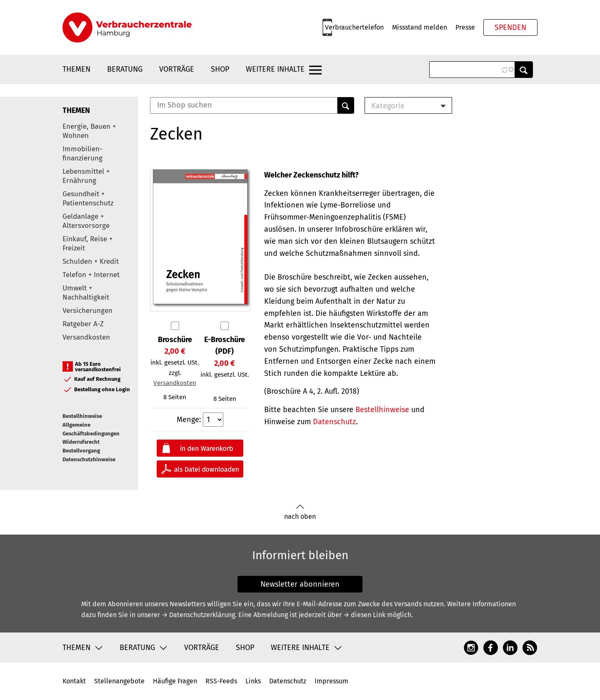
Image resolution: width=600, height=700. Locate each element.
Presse (465, 27)
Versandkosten (86, 337)
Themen (76, 69)
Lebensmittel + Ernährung (86, 176)
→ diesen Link (364, 615)
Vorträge (177, 69)
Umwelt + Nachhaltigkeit (86, 293)
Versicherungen (87, 311)
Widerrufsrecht (81, 442)
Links (253, 681)
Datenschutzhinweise (89, 459)
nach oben (300, 512)
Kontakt (74, 681)
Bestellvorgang (81, 451)
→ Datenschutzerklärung (198, 615)
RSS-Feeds (221, 681)
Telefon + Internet (91, 275)
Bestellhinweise (82, 416)
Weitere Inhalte (275, 69)
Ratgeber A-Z (83, 324)
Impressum (331, 681)
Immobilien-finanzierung (82, 154)
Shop (220, 69)
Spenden (510, 27)
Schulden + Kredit (91, 261)
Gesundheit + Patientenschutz (88, 199)
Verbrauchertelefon (354, 27)
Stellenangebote (119, 681)
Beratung (125, 69)
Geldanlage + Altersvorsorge (86, 221)
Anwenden (524, 70)
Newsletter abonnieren (300, 584)
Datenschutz (334, 422)
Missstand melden (420, 27)
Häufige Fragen (175, 681)
